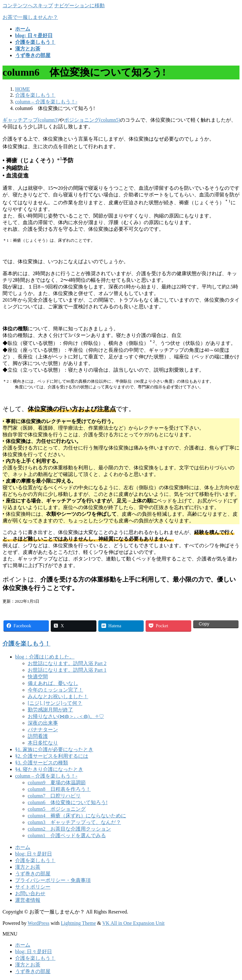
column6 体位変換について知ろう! (68, 802)
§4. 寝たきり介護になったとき (49, 769)
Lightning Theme (78, 923)
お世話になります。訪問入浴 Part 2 (67, 663)
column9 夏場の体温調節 (57, 783)
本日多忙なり (43, 743)
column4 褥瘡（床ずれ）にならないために (77, 816)
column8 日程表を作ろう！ (59, 789)
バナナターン (43, 730)
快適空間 (38, 677)
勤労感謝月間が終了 (50, 710)
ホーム (23, 847)
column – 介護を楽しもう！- (46, 776)
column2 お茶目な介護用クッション (69, 829)
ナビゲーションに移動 (79, 6)
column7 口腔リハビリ (54, 796)
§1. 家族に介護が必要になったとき (54, 749)
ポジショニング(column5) (92, 120)
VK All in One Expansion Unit (134, 923)
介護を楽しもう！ (26, 644)
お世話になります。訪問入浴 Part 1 (67, 670)
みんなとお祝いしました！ (58, 696)
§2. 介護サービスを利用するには (52, 756)
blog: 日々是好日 (34, 854)
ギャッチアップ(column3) (31, 120)
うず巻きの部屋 (33, 874)
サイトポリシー (33, 887)
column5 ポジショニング (57, 809)
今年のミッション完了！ (55, 690)
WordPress (39, 923)
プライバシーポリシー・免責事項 (53, 880)
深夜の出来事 (43, 723)
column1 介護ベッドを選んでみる (67, 835)
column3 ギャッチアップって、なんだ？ (74, 822)
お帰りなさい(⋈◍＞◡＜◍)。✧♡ (66, 716)
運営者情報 (28, 900)
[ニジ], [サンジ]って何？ (55, 703)
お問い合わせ (30, 893)
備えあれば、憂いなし (53, 683)
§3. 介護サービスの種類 (42, 763)
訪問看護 (38, 736)
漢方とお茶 (28, 867)
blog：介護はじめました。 (45, 657)
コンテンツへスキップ (28, 6)
